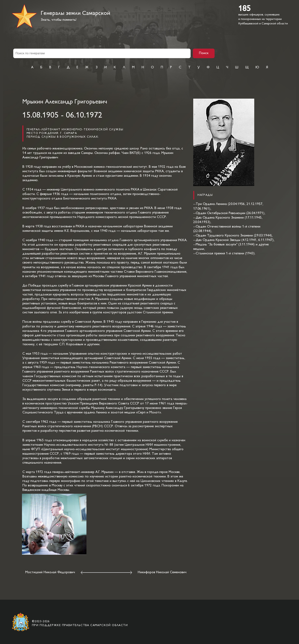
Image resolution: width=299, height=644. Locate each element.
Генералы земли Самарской (75, 14)
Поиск (204, 53)
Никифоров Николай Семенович (162, 572)
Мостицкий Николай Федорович (50, 572)
